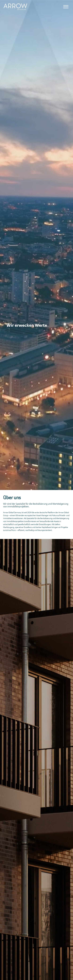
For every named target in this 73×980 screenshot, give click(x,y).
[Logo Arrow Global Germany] (16, 7)
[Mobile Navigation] (66, 7)
